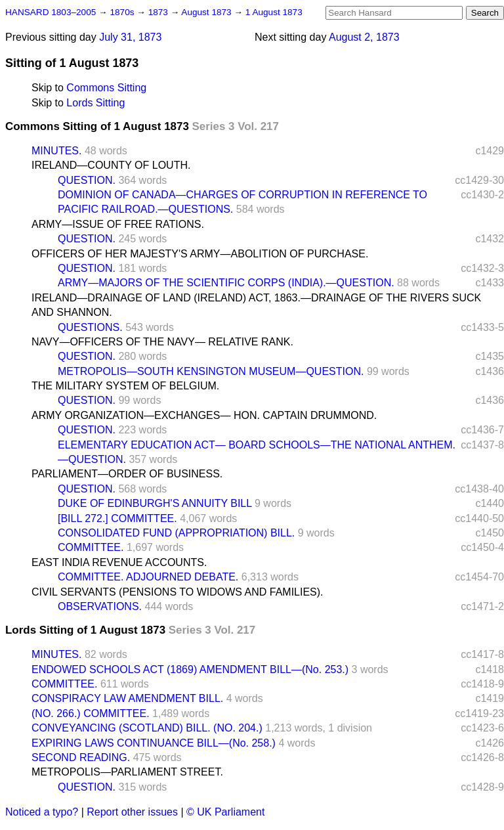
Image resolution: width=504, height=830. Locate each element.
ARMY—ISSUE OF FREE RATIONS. (118, 224)
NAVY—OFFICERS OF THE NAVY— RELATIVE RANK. (162, 342)
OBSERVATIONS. (100, 606)
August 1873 (207, 12)
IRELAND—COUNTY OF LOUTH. (111, 165)
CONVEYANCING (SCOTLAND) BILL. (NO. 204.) (147, 728)
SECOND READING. (81, 757)
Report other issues (132, 812)
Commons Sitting (106, 88)
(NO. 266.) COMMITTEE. (91, 713)
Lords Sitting (95, 103)
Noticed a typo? (42, 812)
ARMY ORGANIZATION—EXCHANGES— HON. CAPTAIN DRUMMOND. (204, 415)
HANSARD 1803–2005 (51, 12)
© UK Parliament (225, 812)
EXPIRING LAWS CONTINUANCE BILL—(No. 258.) (154, 743)
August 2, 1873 (364, 37)
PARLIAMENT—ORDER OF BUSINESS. (127, 474)
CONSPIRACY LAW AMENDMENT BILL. (127, 698)
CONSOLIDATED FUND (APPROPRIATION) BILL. (176, 533)
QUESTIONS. (90, 327)
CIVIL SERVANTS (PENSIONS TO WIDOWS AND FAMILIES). (178, 592)
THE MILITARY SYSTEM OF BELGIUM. (125, 386)
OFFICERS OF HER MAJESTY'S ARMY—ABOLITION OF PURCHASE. (200, 254)
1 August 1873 (274, 12)
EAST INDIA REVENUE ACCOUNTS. (119, 562)
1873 (159, 12)
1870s (123, 12)
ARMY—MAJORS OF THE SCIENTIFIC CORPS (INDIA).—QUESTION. (226, 283)
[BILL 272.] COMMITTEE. (117, 518)
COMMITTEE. (91, 547)
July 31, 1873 (130, 37)
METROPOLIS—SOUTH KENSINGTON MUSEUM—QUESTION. (211, 371)
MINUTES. (56, 151)
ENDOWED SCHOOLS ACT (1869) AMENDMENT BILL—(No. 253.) (190, 669)
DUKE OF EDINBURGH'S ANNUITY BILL (155, 503)
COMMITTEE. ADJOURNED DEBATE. (148, 577)
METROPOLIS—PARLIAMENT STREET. (127, 772)
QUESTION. (87, 180)
